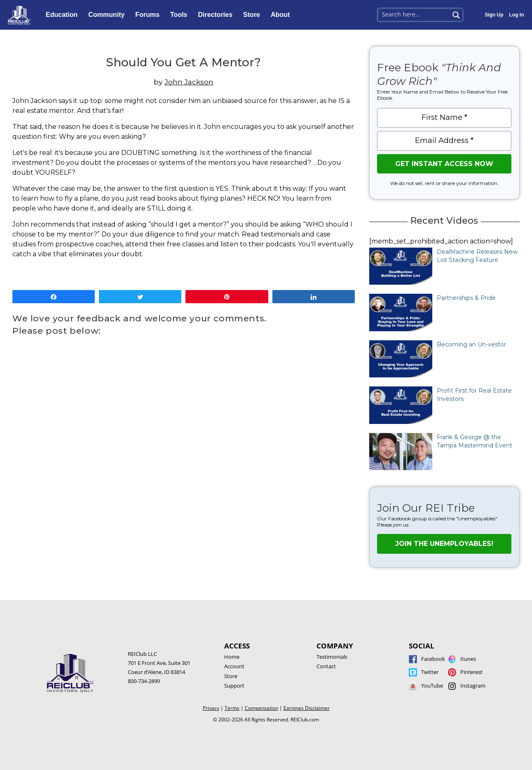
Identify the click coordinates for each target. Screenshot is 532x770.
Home (232, 657)
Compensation (261, 708)
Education (64, 15)
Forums (149, 15)
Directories (218, 15)
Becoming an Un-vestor (471, 344)
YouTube (432, 686)
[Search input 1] (414, 14)
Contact (326, 666)
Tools (181, 15)
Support (234, 686)
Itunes (468, 659)
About (282, 15)
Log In (517, 15)
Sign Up (494, 15)
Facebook (433, 659)
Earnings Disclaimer (307, 708)
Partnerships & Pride (466, 298)
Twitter (430, 672)
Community (108, 15)
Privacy (211, 708)
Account (234, 666)
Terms (232, 708)
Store (254, 15)
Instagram (473, 686)
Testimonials (332, 657)
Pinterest (471, 672)
